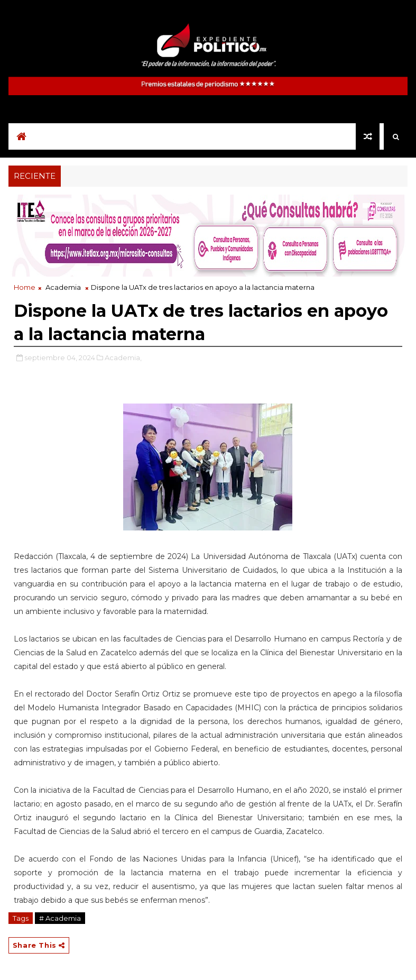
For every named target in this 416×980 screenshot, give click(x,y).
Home (25, 287)
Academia (63, 287)
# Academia (60, 918)
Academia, (123, 358)
